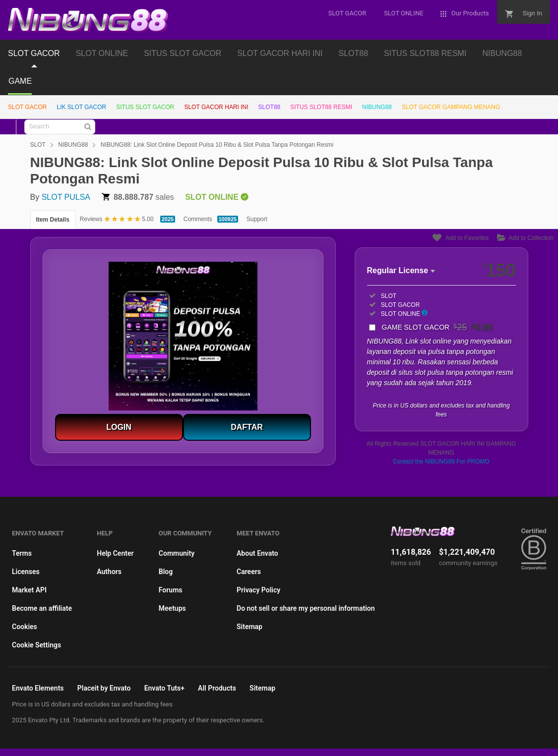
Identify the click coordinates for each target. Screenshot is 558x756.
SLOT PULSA (66, 197)
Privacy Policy (258, 590)
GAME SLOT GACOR (437, 327)
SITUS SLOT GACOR (183, 53)
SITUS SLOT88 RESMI (425, 53)
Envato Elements (38, 688)
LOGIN (119, 427)
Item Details (53, 220)
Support (257, 219)
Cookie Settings (36, 645)
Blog (166, 572)
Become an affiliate (42, 608)
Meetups (172, 608)
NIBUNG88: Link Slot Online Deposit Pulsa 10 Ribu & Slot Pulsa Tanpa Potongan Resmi (217, 145)
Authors (109, 572)
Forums (171, 590)
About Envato (257, 553)
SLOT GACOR (34, 53)
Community (177, 553)
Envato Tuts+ (164, 688)
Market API (29, 590)
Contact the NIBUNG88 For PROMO (441, 462)
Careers (249, 572)
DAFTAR (247, 427)
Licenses (26, 572)
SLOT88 (354, 53)
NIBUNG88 (502, 53)
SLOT (38, 145)
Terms (22, 553)
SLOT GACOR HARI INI (280, 53)
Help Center (115, 553)
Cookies (25, 627)
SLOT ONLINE (102, 53)
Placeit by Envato (104, 688)
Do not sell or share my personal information (306, 608)
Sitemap (249, 627)
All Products (217, 688)
